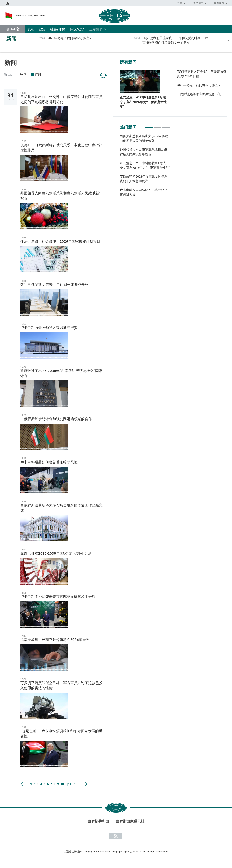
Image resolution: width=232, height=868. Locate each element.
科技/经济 (77, 29)
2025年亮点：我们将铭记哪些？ (199, 85)
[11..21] (72, 784)
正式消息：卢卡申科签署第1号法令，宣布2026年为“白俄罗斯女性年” (143, 102)
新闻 (11, 39)
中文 (16, 29)
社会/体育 (58, 29)
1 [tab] (149, 125)
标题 (23, 74)
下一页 (86, 784)
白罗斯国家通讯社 (130, 821)
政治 (42, 29)
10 (62, 784)
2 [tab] (158, 125)
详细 (38, 74)
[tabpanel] (145, 167)
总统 (31, 29)
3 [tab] (166, 125)
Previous (22, 784)
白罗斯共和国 (98, 821)
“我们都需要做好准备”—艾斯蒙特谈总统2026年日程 (201, 74)
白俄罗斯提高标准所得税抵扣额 (199, 94)
